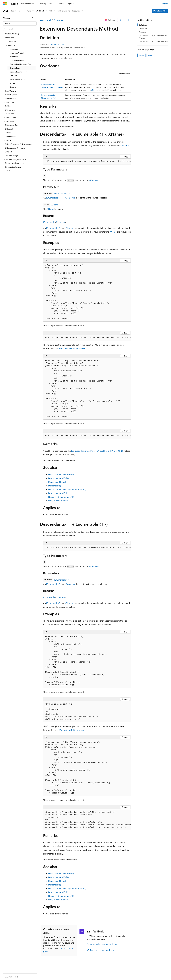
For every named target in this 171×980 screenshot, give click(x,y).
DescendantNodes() (57, 482)
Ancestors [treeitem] (14, 49)
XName (94, 90)
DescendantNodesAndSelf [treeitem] (20, 64)
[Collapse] (33, 18)
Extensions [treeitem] (12, 41)
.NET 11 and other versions (57, 514)
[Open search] (158, 4)
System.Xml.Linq (58, 44)
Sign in (165, 3)
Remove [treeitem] (13, 87)
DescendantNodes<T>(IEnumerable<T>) (67, 489)
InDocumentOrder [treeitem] (17, 79)
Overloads (143, 28)
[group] (87, 162)
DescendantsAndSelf (58, 493)
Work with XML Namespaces (72, 348)
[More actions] (129, 20)
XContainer (94, 180)
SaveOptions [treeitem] (11, 98)
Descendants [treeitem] (15, 68)
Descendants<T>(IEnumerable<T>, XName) (153, 37)
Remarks (142, 32)
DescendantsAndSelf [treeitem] (18, 72)
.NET (49, 20)
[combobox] (20, 23)
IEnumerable (49, 222)
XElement (61, 222)
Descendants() (55, 486)
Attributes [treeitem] (14, 57)
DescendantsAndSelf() (58, 478)
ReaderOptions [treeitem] (11, 95)
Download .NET (160, 11)
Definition (143, 25)
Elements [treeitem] (13, 76)
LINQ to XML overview (59, 501)
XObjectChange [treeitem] (12, 155)
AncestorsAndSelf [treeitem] (17, 53)
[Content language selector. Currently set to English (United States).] (15, 976)
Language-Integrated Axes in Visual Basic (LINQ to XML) (97, 451)
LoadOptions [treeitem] (11, 91)
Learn (42, 20)
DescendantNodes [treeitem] (17, 60)
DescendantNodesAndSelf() (61, 474)
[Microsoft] (5, 4)
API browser (59, 20)
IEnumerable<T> (62, 193)
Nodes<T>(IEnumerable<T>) (62, 497)
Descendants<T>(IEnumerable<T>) (153, 41)
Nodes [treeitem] (12, 83)
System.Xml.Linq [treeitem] (12, 34)
